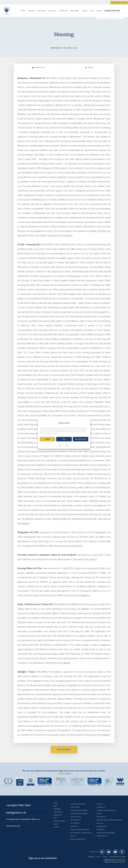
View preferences (81, 439)
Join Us (92, 11)
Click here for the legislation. (77, 595)
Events (85, 11)
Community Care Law (76, 817)
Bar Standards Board (119, 859)
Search (123, 11)
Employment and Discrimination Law (80, 829)
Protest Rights (100, 829)
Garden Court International (77, 839)
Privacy (67, 445)
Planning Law (100, 823)
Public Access (64, 11)
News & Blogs (75, 11)
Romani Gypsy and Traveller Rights (106, 833)
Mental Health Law (101, 817)
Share (89, 68)
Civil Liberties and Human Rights (79, 810)
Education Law (74, 826)
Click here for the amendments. (69, 546)
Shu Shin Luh (104, 231)
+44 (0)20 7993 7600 (112, 11)
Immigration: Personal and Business (106, 810)
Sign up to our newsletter (43, 858)
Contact (99, 11)
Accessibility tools (119, 3)
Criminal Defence (75, 823)
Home (55, 803)
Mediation (99, 813)
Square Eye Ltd (121, 862)
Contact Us (39, 68)
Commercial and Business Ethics (79, 813)
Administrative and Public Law (78, 804)
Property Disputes (101, 826)
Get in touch (64, 750)
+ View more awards (64, 774)
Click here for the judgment (60, 235)
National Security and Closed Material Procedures (110, 820)
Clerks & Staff (41, 11)
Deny (64, 439)
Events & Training (59, 821)
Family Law (73, 836)
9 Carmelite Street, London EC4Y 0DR (23, 819)
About (23, 11)
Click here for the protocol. (85, 559)
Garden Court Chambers (7, 11)
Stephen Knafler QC (61, 519)
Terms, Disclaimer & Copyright (117, 857)
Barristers (32, 11)
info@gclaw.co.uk (16, 813)
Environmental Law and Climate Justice (81, 833)
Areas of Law (52, 11)
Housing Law (100, 804)
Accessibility (91, 857)
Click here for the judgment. (58, 663)
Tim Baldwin (28, 519)
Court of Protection (76, 820)
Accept (47, 439)
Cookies (60, 445)
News (55, 818)
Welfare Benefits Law (102, 836)
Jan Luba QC (105, 514)
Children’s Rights (75, 807)
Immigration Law (101, 807)
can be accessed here (60, 577)
